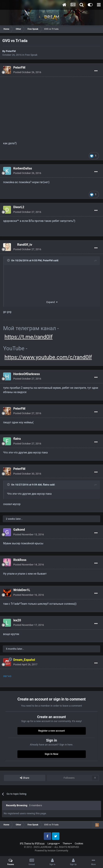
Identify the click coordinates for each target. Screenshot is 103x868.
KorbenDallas (23, 168)
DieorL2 (19, 207)
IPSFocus (40, 844)
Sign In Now (51, 754)
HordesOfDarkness (27, 374)
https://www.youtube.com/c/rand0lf (48, 357)
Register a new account (52, 731)
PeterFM (11, 51)
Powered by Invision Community (51, 851)
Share (25, 778)
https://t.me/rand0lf (29, 337)
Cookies (79, 844)
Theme (67, 844)
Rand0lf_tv (25, 245)
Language (54, 844)
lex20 (17, 620)
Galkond (19, 530)
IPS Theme (25, 844)
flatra (17, 439)
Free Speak (31, 55)
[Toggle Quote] (9, 260)
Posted (27, 72)
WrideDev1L (22, 590)
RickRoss (20, 560)
